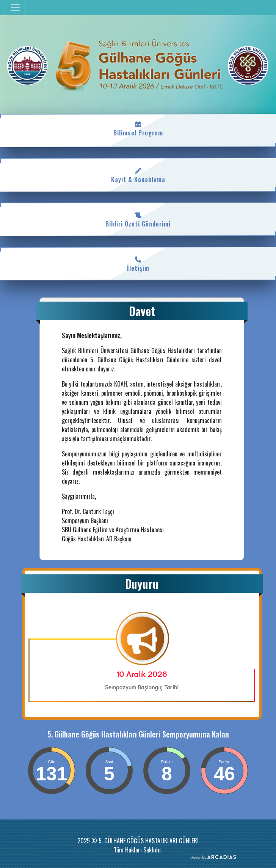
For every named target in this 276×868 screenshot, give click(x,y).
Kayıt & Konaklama (138, 175)
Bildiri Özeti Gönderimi (138, 219)
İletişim (138, 264)
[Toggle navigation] (15, 8)
